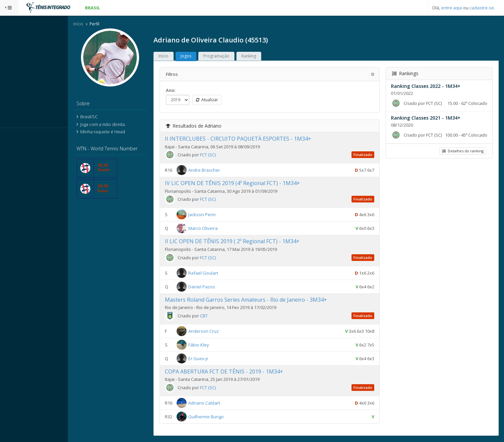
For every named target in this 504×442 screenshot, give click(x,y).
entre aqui (452, 8)
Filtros (185, 75)
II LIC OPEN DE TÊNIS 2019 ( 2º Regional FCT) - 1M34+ (245, 242)
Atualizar (220, 100)
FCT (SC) (221, 155)
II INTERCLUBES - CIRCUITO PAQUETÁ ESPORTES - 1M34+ (251, 139)
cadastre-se (482, 8)
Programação (229, 57)
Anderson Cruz (217, 331)
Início (91, 25)
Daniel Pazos (215, 287)
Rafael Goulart (216, 273)
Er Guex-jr (211, 359)
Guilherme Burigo (219, 417)
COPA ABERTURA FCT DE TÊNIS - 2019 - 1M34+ (237, 372)
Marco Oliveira (216, 229)
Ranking (262, 57)
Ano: (184, 91)
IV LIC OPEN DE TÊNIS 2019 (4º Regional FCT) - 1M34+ (245, 184)
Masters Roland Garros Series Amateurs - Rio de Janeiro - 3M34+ (259, 300)
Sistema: (12, 137)
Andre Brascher (217, 171)
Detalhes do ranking (462, 158)
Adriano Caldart (217, 403)
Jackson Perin (215, 215)
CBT (217, 316)
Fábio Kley (212, 345)
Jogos (199, 57)
